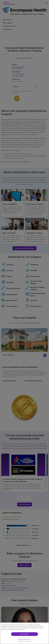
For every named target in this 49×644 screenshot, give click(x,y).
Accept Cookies (24, 634)
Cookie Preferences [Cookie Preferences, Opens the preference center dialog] (25, 640)
